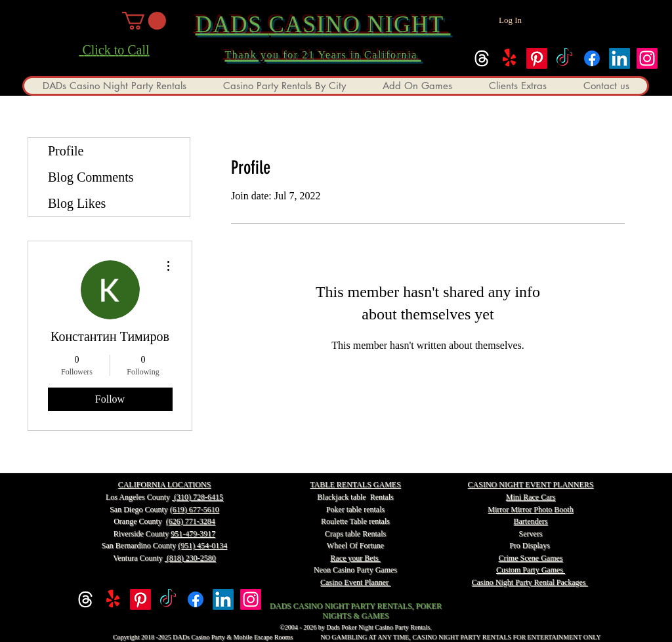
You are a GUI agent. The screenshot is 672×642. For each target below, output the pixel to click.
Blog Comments (91, 177)
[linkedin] (619, 58)
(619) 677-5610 (195, 510)
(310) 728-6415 (198, 497)
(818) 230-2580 (190, 558)
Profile (66, 151)
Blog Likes (77, 203)
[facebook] (592, 58)
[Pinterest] (537, 58)
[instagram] (647, 58)
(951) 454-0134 (202, 546)
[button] (144, 21)
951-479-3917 (193, 534)
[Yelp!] (509, 58)
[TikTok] (564, 58)
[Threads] (482, 58)
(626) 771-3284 (191, 521)
